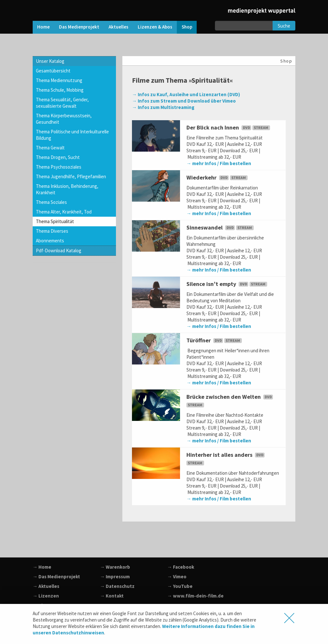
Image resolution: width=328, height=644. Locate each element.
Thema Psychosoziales (59, 167)
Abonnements (50, 241)
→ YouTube (180, 586)
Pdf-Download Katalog (59, 251)
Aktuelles (119, 27)
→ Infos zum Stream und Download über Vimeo (184, 101)
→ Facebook (181, 567)
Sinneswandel (221, 227)
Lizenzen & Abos (155, 27)
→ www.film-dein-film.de (195, 596)
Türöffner (215, 340)
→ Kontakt (112, 596)
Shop (187, 27)
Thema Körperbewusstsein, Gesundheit (64, 119)
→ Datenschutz (117, 586)
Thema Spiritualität (55, 221)
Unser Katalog (50, 61)
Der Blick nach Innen (229, 127)
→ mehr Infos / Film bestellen (219, 163)
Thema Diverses (52, 231)
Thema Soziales (51, 202)
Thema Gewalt (50, 148)
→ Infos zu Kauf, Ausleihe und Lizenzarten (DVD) (186, 94)
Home (43, 27)
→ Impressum (115, 577)
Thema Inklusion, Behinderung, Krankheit (67, 189)
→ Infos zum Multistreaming (163, 107)
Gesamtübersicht (53, 71)
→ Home (42, 567)
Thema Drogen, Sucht (58, 157)
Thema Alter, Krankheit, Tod (64, 212)
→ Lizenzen (46, 596)
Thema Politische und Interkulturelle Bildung (72, 135)
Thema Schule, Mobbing (60, 90)
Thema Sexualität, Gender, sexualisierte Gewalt (62, 103)
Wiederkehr (218, 177)
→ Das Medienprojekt (56, 577)
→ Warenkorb (115, 567)
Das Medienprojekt (79, 27)
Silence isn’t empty (227, 284)
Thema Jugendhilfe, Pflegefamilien (71, 176)
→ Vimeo (177, 577)
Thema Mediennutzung (59, 80)
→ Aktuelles (46, 586)
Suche (284, 26)
